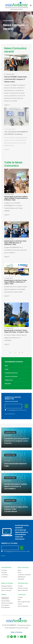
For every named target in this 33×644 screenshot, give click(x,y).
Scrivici (20, 604)
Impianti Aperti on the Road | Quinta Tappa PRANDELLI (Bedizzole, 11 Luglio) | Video (15, 282)
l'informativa (13, 410)
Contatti (20, 597)
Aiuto (19, 600)
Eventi (7, 369)
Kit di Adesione (6, 607)
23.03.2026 (7, 504)
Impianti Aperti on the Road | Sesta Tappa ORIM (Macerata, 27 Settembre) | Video (15, 243)
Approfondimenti (23, 590)
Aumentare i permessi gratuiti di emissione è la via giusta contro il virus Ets (16, 441)
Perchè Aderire (6, 601)
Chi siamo (4, 570)
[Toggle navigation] (31, 5)
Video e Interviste (6, 590)
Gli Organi (4, 572)
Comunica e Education (11, 376)
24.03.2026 (7, 481)
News (6, 366)
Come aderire (5, 605)
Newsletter (8, 384)
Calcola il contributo (7, 603)
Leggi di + (7, 105)
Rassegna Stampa (10, 432)
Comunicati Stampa (7, 588)
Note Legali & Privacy (24, 602)
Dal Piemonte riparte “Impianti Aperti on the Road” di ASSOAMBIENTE (16, 486)
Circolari (20, 586)
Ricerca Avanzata (23, 606)
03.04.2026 (7, 435)
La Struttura (5, 575)
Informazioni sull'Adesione (5, 598)
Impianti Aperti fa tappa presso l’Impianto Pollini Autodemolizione (16, 509)
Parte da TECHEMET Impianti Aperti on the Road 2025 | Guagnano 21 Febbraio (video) (16, 79)
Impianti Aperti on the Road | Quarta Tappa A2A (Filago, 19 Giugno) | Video (16, 331)
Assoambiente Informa (11, 373)
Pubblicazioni (9, 380)
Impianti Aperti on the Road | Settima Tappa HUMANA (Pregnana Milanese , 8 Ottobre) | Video (16, 198)
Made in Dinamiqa (17, 632)
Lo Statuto (4, 577)
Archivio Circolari (23, 588)
